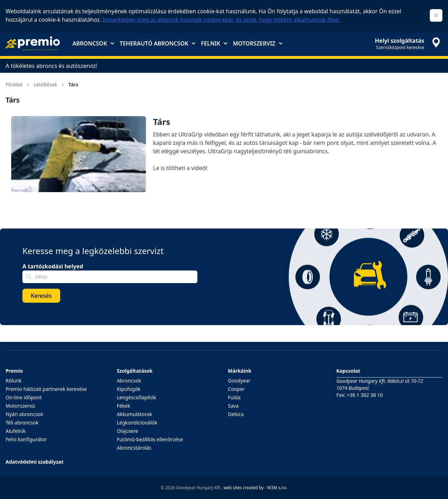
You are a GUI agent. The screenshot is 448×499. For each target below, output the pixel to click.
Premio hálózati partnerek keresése (46, 389)
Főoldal (18, 85)
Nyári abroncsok (24, 414)
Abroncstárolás (134, 448)
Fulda (234, 397)
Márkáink (240, 371)
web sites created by (244, 488)
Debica (236, 414)
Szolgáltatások (135, 371)
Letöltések (50, 85)
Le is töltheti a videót (180, 168)
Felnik (214, 43)
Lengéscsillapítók (136, 397)
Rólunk (14, 381)
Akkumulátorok (135, 414)
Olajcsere (128, 431)
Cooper (236, 389)
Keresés (41, 296)
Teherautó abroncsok (157, 43)
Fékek (124, 406)
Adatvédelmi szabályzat (34, 462)
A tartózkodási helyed (53, 266)
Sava (233, 406)
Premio (14, 371)
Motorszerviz (257, 43)
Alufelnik (16, 431)
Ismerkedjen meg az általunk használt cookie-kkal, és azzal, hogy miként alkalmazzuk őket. (221, 20)
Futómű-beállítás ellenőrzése (150, 439)
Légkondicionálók (137, 423)
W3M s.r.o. (277, 488)
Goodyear (239, 381)
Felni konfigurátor (26, 439)
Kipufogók (129, 389)
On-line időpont (24, 397)
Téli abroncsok (22, 423)
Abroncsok (93, 43)
